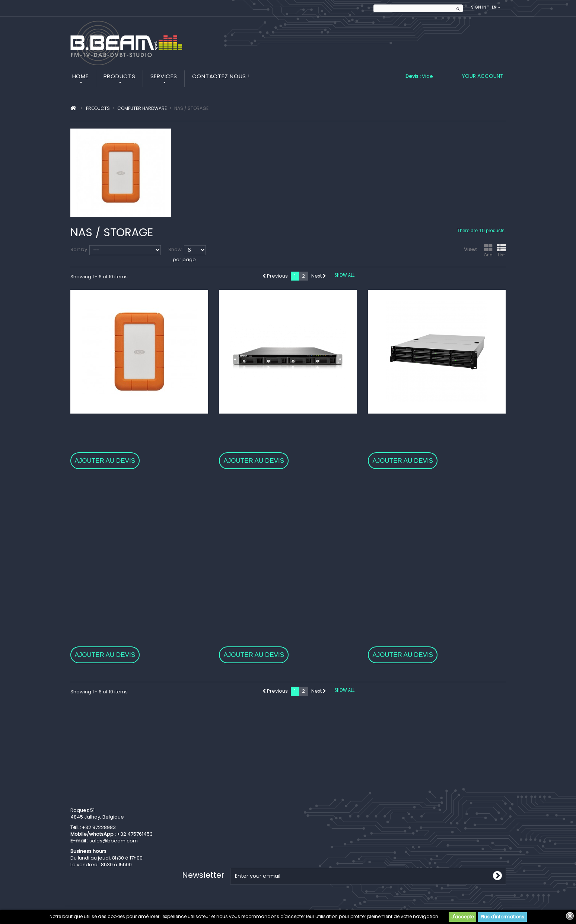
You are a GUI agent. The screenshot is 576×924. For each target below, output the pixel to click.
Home (80, 76)
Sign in (479, 7)
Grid (488, 251)
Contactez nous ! (221, 76)
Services (164, 76)
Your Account (483, 76)
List (502, 251)
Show (175, 249)
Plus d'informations (502, 917)
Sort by (79, 249)
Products (120, 76)
